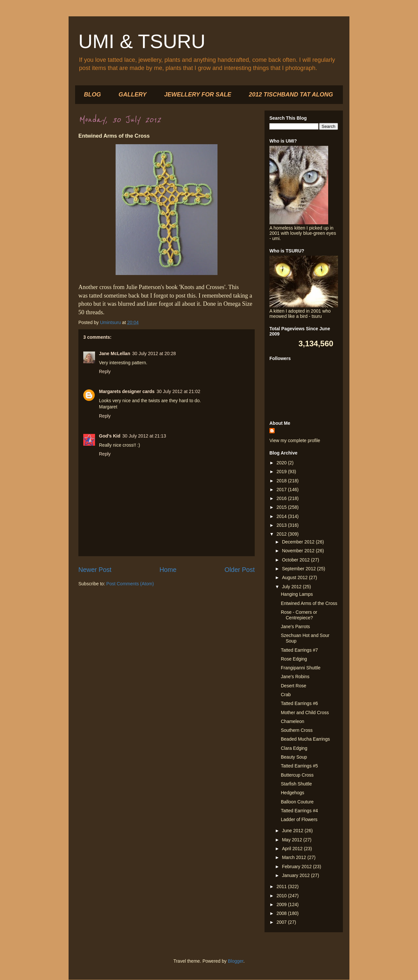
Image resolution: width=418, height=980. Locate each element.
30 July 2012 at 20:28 (154, 353)
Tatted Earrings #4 (299, 811)
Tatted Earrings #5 (299, 766)
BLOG (92, 95)
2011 (282, 886)
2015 (282, 507)
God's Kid (110, 436)
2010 (282, 896)
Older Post (240, 570)
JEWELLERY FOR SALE (198, 95)
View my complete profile (295, 440)
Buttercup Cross (297, 775)
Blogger (236, 961)
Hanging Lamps (297, 594)
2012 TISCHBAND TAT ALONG (291, 95)
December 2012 (299, 542)
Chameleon (293, 721)
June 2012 (293, 831)
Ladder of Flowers (299, 819)
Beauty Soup (294, 757)
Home (168, 570)
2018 (282, 481)
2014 (282, 516)
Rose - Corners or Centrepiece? (299, 615)
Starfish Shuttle (296, 784)
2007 (282, 922)
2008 (282, 913)
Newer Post (95, 570)
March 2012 (295, 857)
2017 (282, 490)
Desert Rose (294, 686)
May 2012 (292, 840)
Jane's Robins (295, 677)
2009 (282, 904)
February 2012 (297, 867)
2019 (282, 472)
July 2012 (292, 587)
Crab (286, 695)
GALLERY (133, 95)
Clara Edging (294, 748)
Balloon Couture (297, 802)
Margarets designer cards (127, 391)
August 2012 (295, 577)
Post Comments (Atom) (130, 584)
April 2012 (293, 849)
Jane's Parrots (295, 627)
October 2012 (296, 560)
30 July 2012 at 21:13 (144, 436)
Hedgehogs (293, 793)
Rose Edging (294, 659)
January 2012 (296, 875)
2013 (282, 525)
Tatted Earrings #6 (299, 703)
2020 (282, 463)
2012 (282, 534)
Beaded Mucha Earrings (305, 739)
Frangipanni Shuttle (301, 668)
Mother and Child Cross (305, 713)
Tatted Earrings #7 (299, 650)
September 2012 (299, 569)
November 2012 (299, 551)
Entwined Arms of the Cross (309, 603)
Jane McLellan (115, 353)
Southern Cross (297, 730)
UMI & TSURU (142, 41)
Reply (105, 371)
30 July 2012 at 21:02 (178, 391)
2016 (282, 498)
